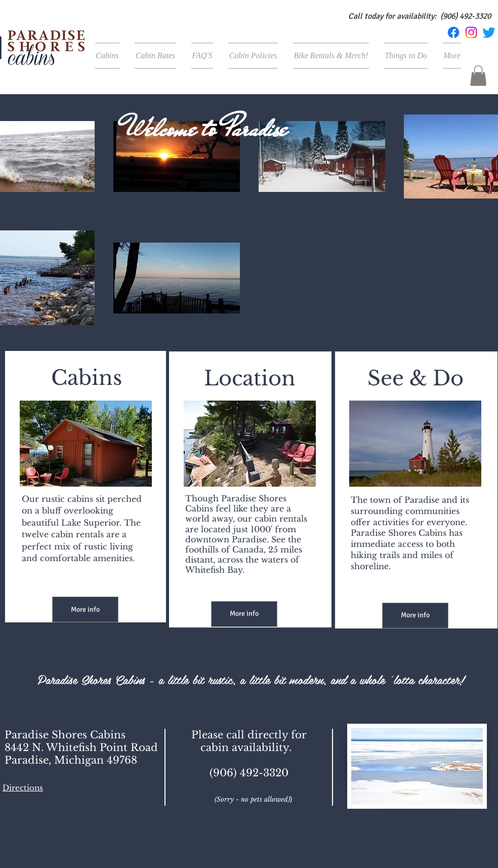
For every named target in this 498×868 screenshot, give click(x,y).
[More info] (85, 609)
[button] (478, 76)
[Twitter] (489, 32)
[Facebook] (453, 32)
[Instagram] (471, 32)
